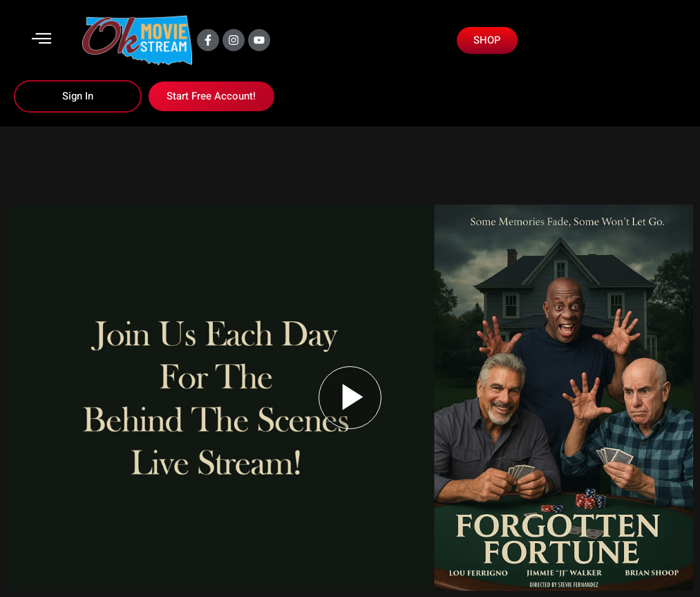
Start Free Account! (211, 96)
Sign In (78, 96)
